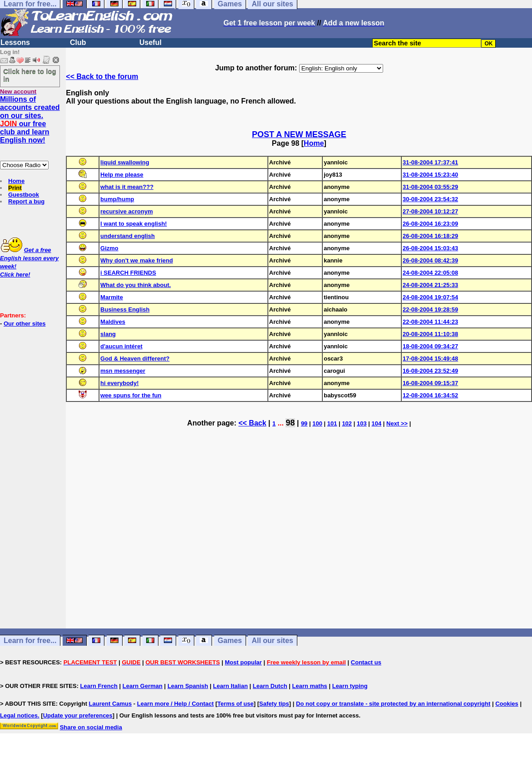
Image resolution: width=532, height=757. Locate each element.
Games (230, 641)
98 (290, 423)
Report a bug (26, 201)
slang (108, 334)
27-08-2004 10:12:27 (430, 211)
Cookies (507, 704)
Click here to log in (30, 75)
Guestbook (24, 195)
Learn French (99, 686)
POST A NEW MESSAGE (299, 134)
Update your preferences (78, 715)
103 (362, 423)
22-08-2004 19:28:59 (430, 309)
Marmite (112, 297)
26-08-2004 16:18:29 (430, 236)
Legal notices (19, 715)
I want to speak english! (134, 224)
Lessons (15, 42)
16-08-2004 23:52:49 (430, 371)
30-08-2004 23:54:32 (430, 199)
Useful (150, 42)
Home (16, 181)
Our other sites (25, 324)
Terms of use (236, 704)
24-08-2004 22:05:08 (430, 273)
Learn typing (350, 686)
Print (15, 188)
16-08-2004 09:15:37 (430, 383)
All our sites (272, 641)
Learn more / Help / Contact (175, 704)
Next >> (397, 423)
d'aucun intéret (121, 346)
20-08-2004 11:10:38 (430, 334)
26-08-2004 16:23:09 (430, 224)
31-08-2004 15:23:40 (430, 175)
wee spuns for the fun (131, 395)
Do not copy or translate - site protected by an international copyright (393, 704)
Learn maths (310, 686)
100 (317, 423)
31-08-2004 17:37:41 (430, 162)
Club (78, 42)
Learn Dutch (270, 686)
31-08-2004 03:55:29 (430, 187)
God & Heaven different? (135, 359)
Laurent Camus (111, 704)
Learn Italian (230, 686)
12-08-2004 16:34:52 (430, 395)
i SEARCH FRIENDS (128, 273)
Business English (125, 309)
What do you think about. (135, 285)
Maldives (113, 322)
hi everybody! (120, 383)
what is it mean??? (127, 187)
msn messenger (123, 371)
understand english (128, 236)
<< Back (252, 423)
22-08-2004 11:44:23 (430, 322)
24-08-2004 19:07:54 (430, 297)
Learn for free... (30, 641)
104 (377, 423)
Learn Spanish (188, 686)
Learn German (143, 686)
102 (347, 423)
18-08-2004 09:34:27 (430, 346)
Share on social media (91, 727)
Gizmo (109, 248)
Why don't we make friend (137, 260)
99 (304, 423)
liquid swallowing (125, 162)
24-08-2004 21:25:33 (430, 285)
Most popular (243, 662)
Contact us (366, 662)
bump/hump (117, 199)
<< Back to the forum (102, 77)
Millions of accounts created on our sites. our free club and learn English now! (30, 120)
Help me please (122, 175)
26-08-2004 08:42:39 (430, 260)
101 (332, 423)
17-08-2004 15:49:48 (430, 359)
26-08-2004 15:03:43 (430, 248)
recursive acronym (127, 211)
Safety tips (274, 704)
